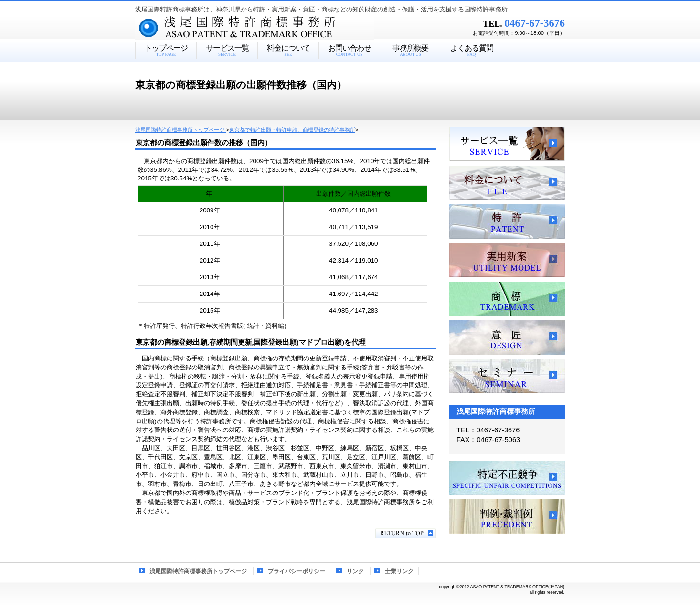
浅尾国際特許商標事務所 (271, 28)
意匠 (507, 337)
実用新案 (507, 260)
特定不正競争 (507, 478)
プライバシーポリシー (297, 571)
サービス (507, 144)
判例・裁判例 (507, 516)
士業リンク (399, 571)
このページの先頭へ (406, 533)
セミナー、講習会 (507, 376)
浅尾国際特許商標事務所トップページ (198, 571)
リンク (355, 571)
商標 (507, 299)
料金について (507, 183)
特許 (507, 221)
